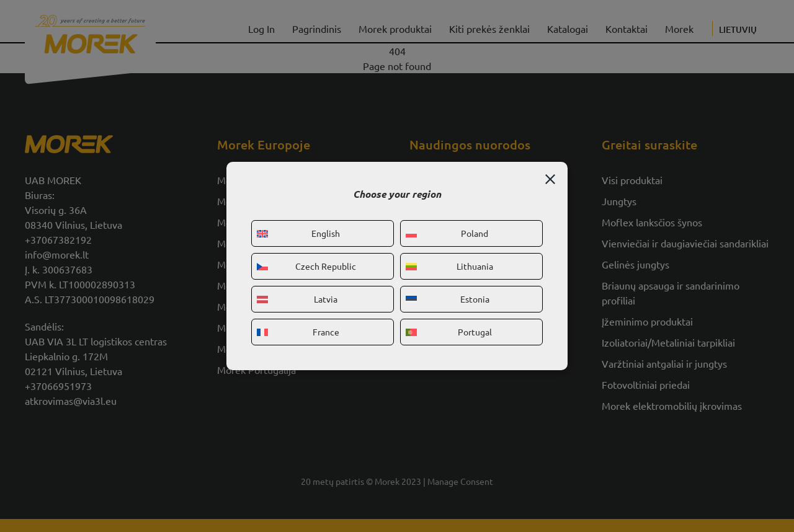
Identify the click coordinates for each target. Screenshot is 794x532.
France (298, 332)
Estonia (448, 299)
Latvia (297, 299)
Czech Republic (306, 266)
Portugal (449, 332)
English (298, 233)
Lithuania (449, 266)
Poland (447, 233)
